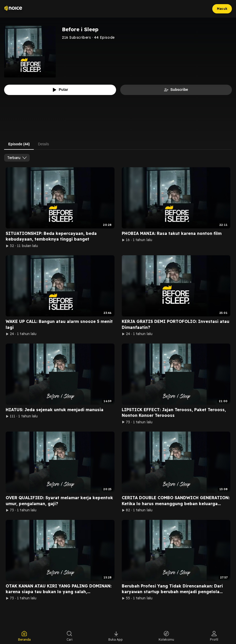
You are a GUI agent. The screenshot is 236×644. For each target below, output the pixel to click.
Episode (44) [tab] (19, 144)
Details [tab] (43, 144)
